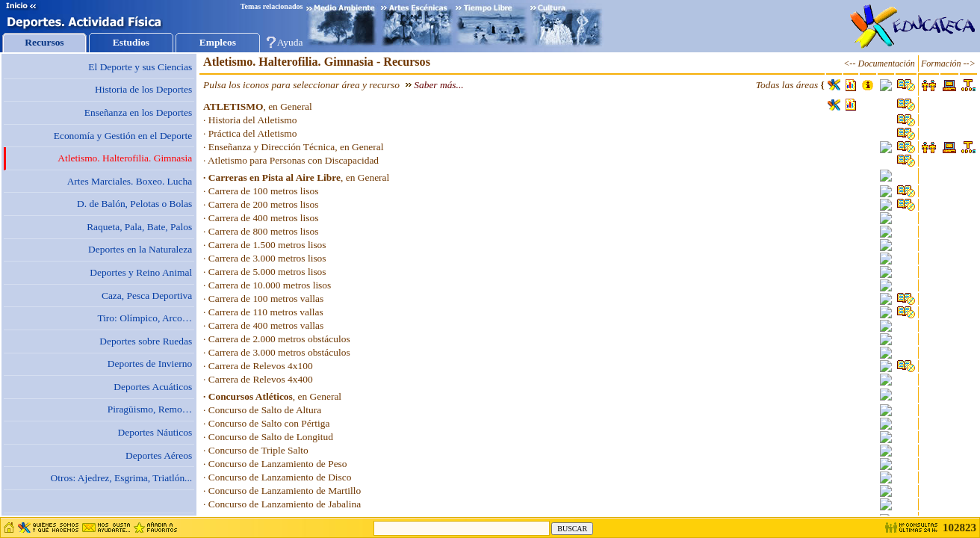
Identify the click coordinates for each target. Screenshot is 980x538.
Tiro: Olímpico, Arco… (145, 318)
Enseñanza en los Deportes (138, 112)
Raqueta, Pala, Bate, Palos (139, 227)
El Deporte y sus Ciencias (140, 67)
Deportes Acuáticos (153, 387)
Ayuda (290, 42)
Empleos (218, 42)
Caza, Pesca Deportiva (147, 296)
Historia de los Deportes (143, 89)
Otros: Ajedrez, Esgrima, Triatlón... (122, 478)
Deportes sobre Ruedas (146, 341)
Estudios (131, 42)
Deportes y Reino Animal (141, 272)
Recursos (44, 42)
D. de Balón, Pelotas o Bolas (134, 204)
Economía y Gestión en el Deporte (123, 136)
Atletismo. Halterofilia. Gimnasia (125, 158)
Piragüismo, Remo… (150, 409)
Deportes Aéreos (159, 455)
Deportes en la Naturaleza (140, 249)
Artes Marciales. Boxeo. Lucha (130, 181)
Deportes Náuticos (155, 432)
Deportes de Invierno (150, 364)
